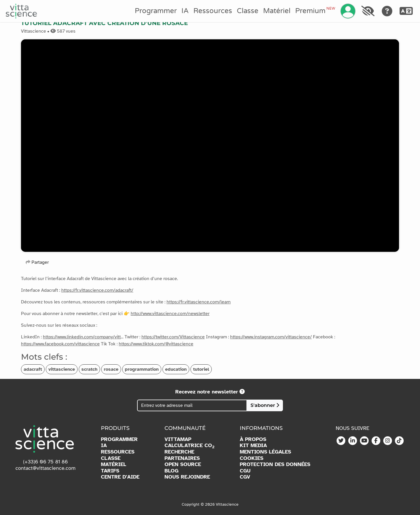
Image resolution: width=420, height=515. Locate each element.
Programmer (156, 11)
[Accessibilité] (368, 11)
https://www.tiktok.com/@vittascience (156, 344)
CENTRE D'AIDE (120, 477)
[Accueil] (21, 11)
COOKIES (252, 458)
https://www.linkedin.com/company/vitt (82, 337)
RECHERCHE (179, 452)
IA (185, 11)
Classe (248, 11)
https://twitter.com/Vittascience (173, 337)
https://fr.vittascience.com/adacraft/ (97, 290)
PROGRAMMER (119, 439)
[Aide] (387, 11)
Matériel (277, 11)
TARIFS (110, 471)
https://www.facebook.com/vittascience (60, 344)
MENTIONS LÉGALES (265, 452)
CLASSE (111, 458)
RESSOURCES (118, 452)
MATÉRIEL (114, 464)
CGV (245, 477)
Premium (315, 11)
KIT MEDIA (253, 445)
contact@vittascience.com (45, 468)
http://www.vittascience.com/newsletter (170, 314)
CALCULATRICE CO (189, 446)
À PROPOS (253, 439)
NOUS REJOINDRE (187, 477)
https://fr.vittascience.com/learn (199, 302)
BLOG (171, 471)
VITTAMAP (178, 439)
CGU (245, 471)
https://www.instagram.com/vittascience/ (271, 337)
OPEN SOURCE (183, 464)
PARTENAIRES (182, 458)
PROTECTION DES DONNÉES (275, 464)
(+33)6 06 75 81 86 (45, 462)
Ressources (213, 11)
